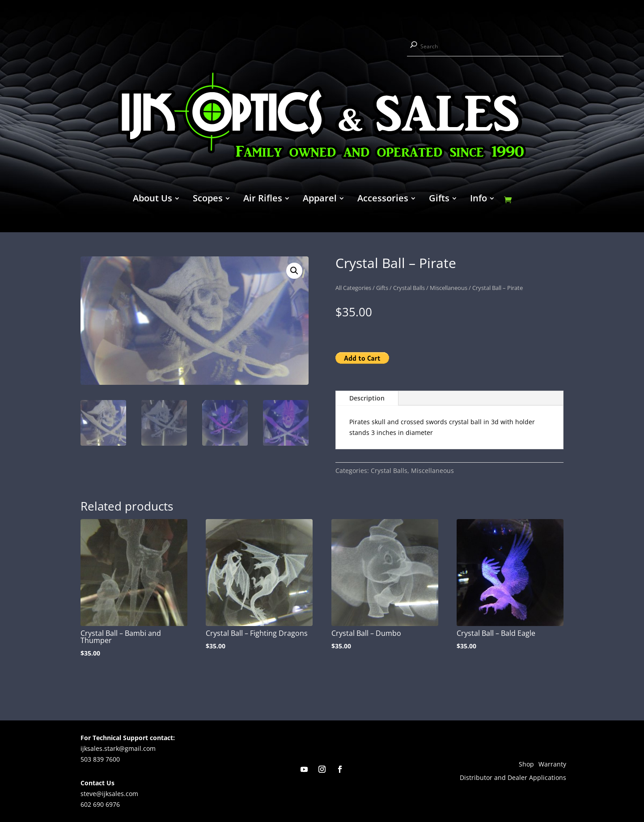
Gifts (439, 200)
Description (367, 398)
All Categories (353, 288)
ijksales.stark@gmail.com (118, 748)
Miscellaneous (449, 288)
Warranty (552, 765)
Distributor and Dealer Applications (513, 778)
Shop (526, 765)
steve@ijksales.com (109, 794)
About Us (153, 200)
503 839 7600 (100, 759)
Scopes (208, 200)
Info (479, 200)
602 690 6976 (100, 804)
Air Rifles (263, 200)
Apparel (320, 200)
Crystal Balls (409, 288)
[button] (294, 271)
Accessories (383, 200)
